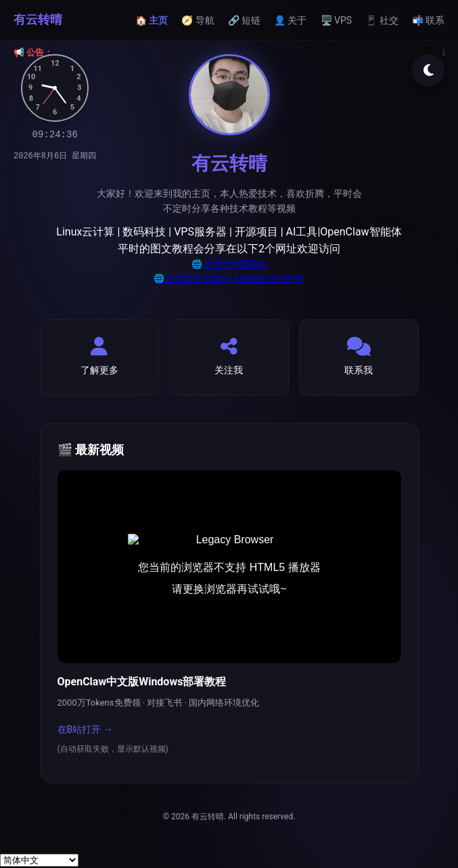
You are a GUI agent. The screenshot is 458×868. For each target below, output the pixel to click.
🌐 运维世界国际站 (229, 264)
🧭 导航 (198, 20)
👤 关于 (290, 20)
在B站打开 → (85, 729)
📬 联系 (428, 20)
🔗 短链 (244, 20)
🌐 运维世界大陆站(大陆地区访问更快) (229, 278)
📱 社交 (382, 20)
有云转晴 (38, 19)
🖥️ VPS (337, 20)
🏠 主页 (152, 20)
